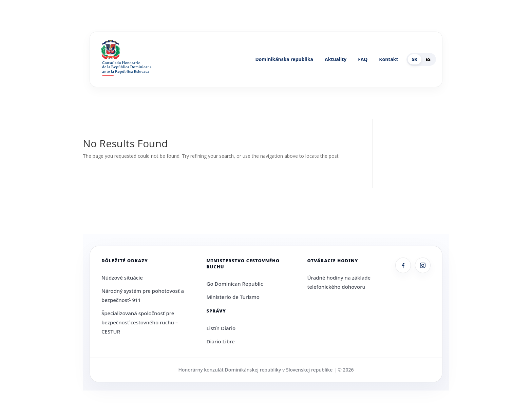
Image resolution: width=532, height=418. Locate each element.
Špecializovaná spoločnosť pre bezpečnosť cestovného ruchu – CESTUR (140, 322)
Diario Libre (221, 341)
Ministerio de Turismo (233, 297)
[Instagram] (423, 265)
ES (428, 59)
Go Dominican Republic (235, 284)
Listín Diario (221, 328)
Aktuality (336, 59)
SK (415, 59)
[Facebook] (403, 265)
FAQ (363, 59)
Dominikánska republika (284, 59)
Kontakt (388, 59)
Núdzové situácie (122, 278)
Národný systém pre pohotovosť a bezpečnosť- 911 (143, 295)
